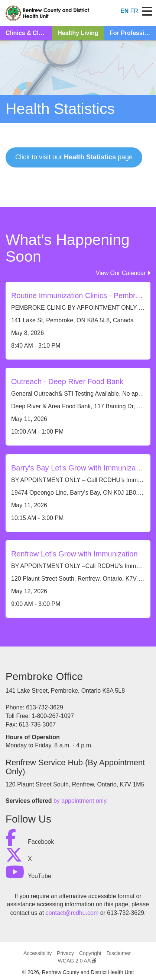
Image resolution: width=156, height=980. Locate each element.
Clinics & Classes (29, 33)
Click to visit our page (74, 157)
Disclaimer (119, 953)
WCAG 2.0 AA (77, 961)
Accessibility (38, 953)
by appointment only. (81, 801)
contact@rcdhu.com (72, 913)
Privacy (65, 953)
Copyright (90, 953)
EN (124, 11)
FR (134, 11)
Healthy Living (78, 33)
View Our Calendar (123, 273)
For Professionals (133, 33)
